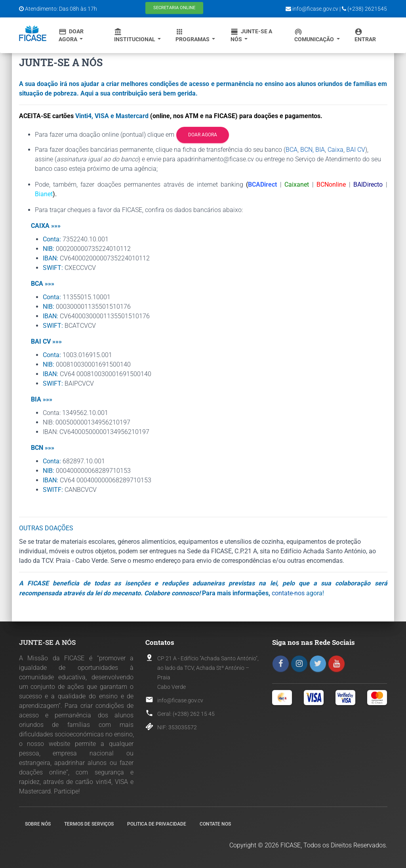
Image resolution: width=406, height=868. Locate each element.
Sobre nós (38, 824)
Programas (193, 35)
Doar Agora (71, 35)
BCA (292, 150)
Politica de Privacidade (157, 824)
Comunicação (315, 35)
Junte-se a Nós (251, 35)
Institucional (135, 35)
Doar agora (203, 135)
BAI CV (356, 150)
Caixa (335, 150)
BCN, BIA (313, 150)
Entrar (365, 35)
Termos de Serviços (89, 824)
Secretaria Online (174, 8)
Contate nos (215, 824)
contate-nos (288, 593)
